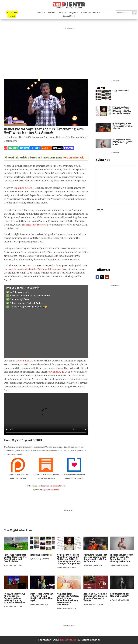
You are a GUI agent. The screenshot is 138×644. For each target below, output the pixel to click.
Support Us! (68, 16)
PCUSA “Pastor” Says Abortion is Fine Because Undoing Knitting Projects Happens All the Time (14, 598)
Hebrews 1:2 (58, 269)
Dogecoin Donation (49, 490)
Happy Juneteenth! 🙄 (121, 91)
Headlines (52, 13)
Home (40, 13)
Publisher (12, 137)
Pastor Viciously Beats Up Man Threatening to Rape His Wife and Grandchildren (15, 558)
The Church (73, 137)
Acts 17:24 (36, 269)
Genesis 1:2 (11, 269)
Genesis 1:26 (22, 361)
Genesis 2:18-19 (59, 372)
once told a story (35, 225)
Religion (72, 13)
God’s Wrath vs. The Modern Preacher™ (120, 595)
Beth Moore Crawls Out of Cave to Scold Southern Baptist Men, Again (42, 597)
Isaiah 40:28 (24, 269)
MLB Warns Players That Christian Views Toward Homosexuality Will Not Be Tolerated (123, 126)
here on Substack (73, 158)
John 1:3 (47, 269)
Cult (46, 137)
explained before (23, 188)
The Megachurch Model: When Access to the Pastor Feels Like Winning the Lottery (123, 142)
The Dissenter (68, 640)
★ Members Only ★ (90, 13)
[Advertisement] (69, 53)
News (52, 137)
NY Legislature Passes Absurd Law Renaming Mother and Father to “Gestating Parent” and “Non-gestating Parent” (122, 110)
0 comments (11, 141)
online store (58, 486)
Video (83, 137)
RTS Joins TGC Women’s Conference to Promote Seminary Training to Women (95, 597)
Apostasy (38, 137)
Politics (62, 13)
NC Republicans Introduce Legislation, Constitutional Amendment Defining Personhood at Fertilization (68, 599)
